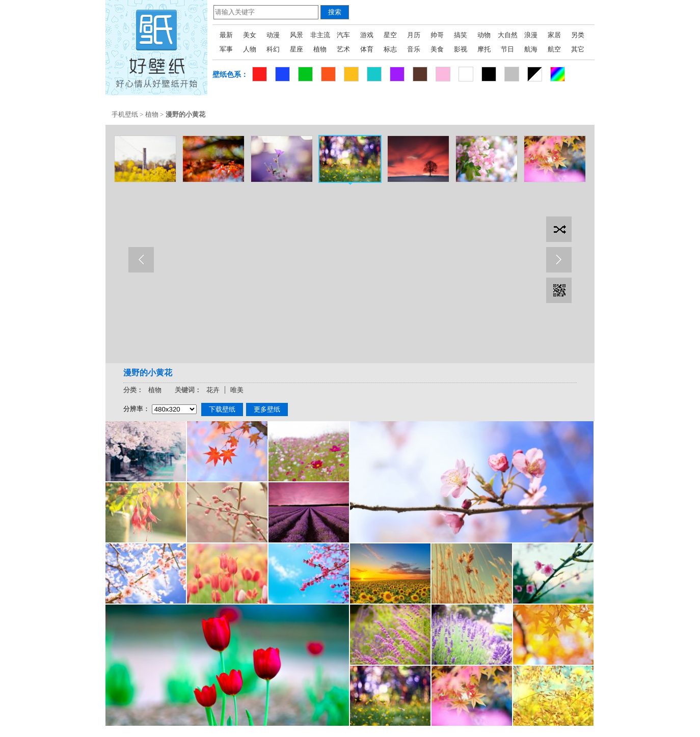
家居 (554, 35)
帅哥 (437, 35)
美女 (250, 35)
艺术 (343, 49)
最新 (226, 35)
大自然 (508, 35)
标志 (390, 49)
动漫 (273, 35)
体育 (367, 49)
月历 (414, 35)
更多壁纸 (267, 409)
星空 (390, 35)
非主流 (320, 35)
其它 (578, 49)
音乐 (414, 49)
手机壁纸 (125, 114)
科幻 (273, 49)
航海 (531, 49)
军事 (226, 49)
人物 (250, 49)
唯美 (237, 390)
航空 (554, 49)
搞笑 (461, 35)
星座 (297, 49)
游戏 (367, 35)
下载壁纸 (222, 409)
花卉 (213, 390)
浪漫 (531, 35)
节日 (507, 49)
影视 (461, 49)
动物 (484, 35)
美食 (437, 49)
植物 (320, 49)
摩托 (484, 49)
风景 (297, 35)
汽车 (343, 35)
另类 (578, 35)
